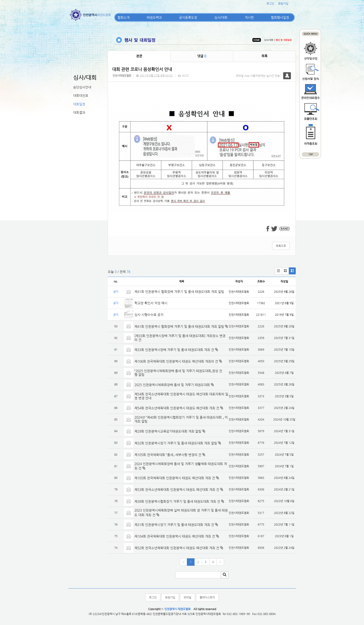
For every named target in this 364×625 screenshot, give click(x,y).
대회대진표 (81, 95)
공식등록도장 (188, 17)
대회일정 (79, 104)
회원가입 (283, 3)
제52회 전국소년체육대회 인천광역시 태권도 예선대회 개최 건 (177, 548)
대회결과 (79, 112)
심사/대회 (221, 17)
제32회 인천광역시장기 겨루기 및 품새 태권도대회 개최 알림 (176, 443)
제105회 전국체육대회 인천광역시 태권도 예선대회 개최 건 (175, 478)
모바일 (187, 597)
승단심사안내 (82, 87)
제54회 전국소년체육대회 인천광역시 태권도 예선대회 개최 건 (177, 408)
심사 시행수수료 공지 (149, 315)
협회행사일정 (280, 17)
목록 (264, 56)
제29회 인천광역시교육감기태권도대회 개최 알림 (168, 431)
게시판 (249, 17)
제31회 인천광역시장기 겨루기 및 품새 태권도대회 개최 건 (174, 525)
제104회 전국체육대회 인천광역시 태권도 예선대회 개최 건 (175, 536)
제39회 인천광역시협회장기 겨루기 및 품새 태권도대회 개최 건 (177, 501)
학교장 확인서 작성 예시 (151, 303)
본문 (139, 56)
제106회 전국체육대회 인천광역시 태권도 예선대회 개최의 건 (176, 361)
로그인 (270, 3)
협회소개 (123, 17)
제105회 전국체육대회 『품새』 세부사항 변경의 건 (168, 455)
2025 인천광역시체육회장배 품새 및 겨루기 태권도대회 (172, 385)
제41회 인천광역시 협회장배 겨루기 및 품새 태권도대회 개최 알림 (179, 292)
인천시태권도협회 (122, 76)
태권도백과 (154, 17)
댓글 (202, 56)
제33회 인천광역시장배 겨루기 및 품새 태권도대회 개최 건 (174, 350)
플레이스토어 (207, 597)
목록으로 (281, 246)
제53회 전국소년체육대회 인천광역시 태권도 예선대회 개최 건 (177, 490)
